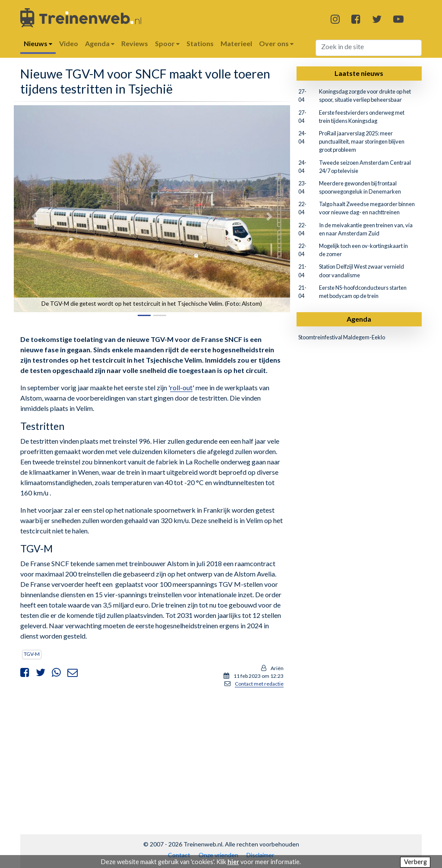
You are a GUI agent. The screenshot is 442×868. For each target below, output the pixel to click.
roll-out (181, 387)
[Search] (369, 48)
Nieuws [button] (38, 43)
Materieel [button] (236, 43)
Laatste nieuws (359, 73)
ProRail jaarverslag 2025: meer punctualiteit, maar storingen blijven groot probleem (362, 141)
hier (233, 862)
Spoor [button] (167, 43)
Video (69, 43)
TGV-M (32, 654)
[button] (35, 216)
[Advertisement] (152, 755)
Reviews (135, 43)
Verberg (415, 862)
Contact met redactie (259, 684)
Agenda (359, 319)
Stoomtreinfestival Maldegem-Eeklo (342, 337)
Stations (200, 43)
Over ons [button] (276, 43)
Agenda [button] (100, 43)
